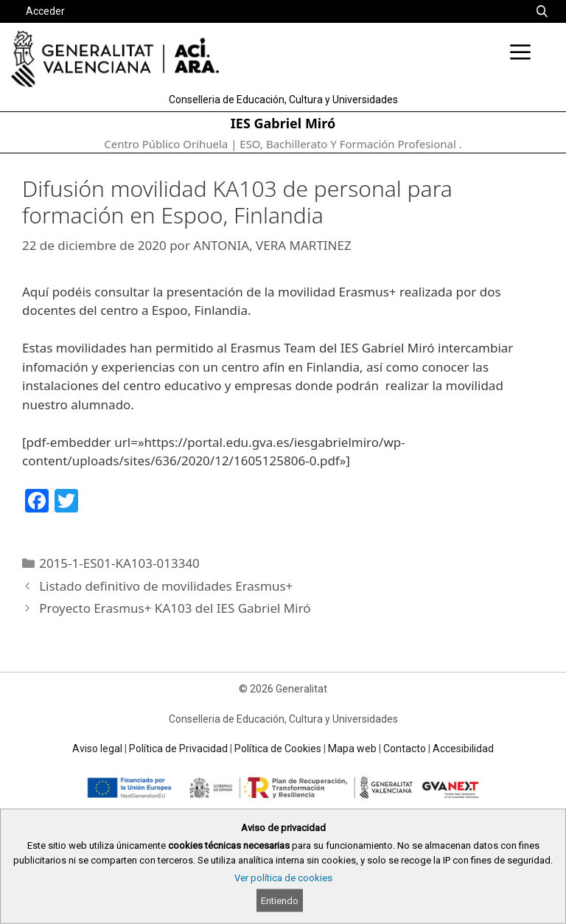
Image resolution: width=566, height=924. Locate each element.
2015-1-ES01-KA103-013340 (119, 563)
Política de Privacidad (178, 748)
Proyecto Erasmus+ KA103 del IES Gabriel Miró (175, 608)
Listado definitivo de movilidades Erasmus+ (166, 586)
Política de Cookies (278, 748)
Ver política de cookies (283, 878)
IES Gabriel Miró (283, 123)
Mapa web (352, 748)
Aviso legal (97, 748)
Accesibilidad (463, 748)
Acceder (45, 11)
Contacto (405, 748)
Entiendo (280, 901)
